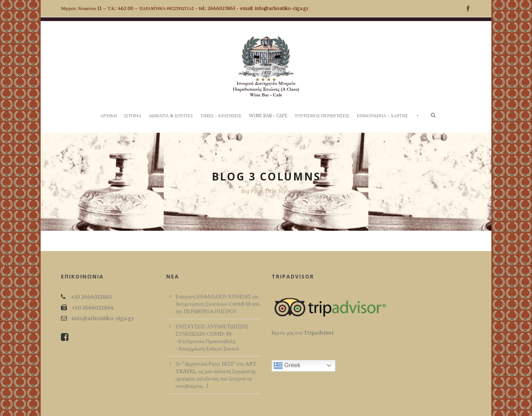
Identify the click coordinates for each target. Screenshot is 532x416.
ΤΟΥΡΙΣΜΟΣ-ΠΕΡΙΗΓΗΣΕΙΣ (322, 116)
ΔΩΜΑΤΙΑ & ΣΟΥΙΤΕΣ (171, 116)
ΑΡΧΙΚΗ (108, 116)
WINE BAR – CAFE (268, 116)
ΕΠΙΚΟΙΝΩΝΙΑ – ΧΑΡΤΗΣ (382, 116)
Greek (287, 366)
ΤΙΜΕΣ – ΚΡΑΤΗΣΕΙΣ (221, 116)
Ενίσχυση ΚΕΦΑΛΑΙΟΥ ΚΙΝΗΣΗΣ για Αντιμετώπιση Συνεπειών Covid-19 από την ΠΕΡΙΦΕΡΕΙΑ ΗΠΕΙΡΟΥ (218, 304)
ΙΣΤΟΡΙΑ (133, 116)
